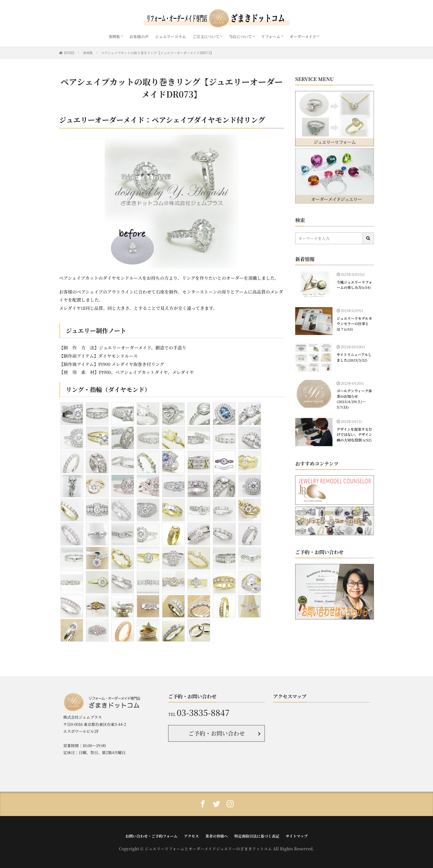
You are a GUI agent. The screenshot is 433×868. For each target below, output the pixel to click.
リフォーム (271, 36)
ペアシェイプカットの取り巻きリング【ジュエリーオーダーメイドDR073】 (157, 53)
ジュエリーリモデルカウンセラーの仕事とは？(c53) (354, 323)
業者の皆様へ (216, 836)
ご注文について (206, 36)
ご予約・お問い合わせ (217, 732)
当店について (240, 36)
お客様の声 (139, 36)
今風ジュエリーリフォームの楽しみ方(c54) (354, 285)
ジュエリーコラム (171, 36)
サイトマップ (294, 836)
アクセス (192, 836)
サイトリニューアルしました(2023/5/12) (354, 357)
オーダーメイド (303, 36)
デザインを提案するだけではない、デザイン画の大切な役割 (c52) (354, 433)
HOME (69, 53)
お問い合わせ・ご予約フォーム (153, 836)
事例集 (114, 36)
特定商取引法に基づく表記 (255, 836)
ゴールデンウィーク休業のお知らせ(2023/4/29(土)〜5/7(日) (354, 398)
